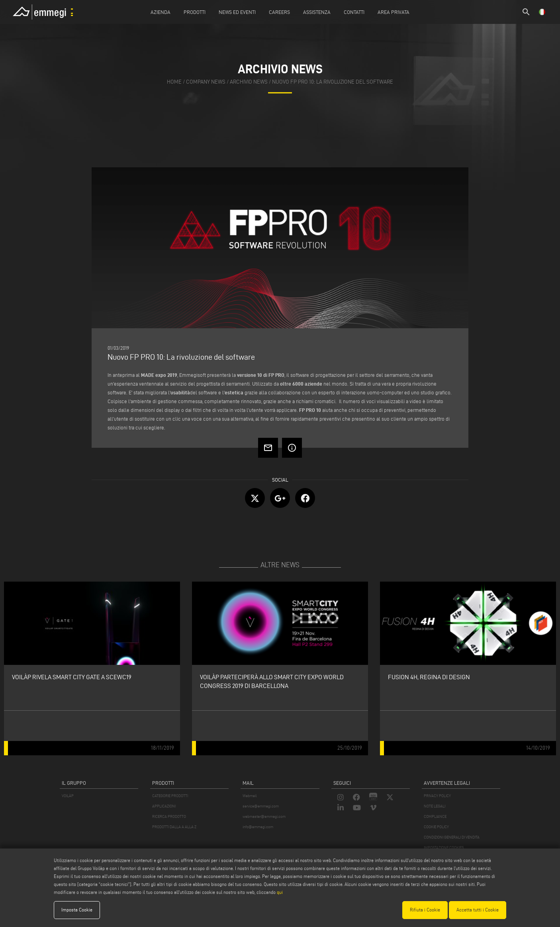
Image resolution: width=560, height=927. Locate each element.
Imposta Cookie (77, 910)
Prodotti (195, 12)
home (174, 82)
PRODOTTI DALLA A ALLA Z (174, 827)
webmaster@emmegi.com (264, 816)
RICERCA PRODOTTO (169, 816)
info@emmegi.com (258, 827)
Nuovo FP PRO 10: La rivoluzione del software (333, 82)
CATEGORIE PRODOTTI (170, 796)
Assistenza (317, 12)
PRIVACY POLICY (437, 796)
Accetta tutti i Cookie (478, 910)
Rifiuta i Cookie (425, 910)
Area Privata (394, 12)
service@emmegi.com (261, 806)
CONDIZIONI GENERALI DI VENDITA (452, 837)
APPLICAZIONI (164, 806)
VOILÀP (68, 796)
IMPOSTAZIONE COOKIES (444, 848)
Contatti (354, 12)
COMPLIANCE (435, 816)
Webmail (250, 796)
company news (206, 82)
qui (280, 892)
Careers (279, 12)
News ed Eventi (237, 12)
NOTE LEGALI (435, 806)
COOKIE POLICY (436, 827)
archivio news (249, 82)
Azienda (161, 12)
